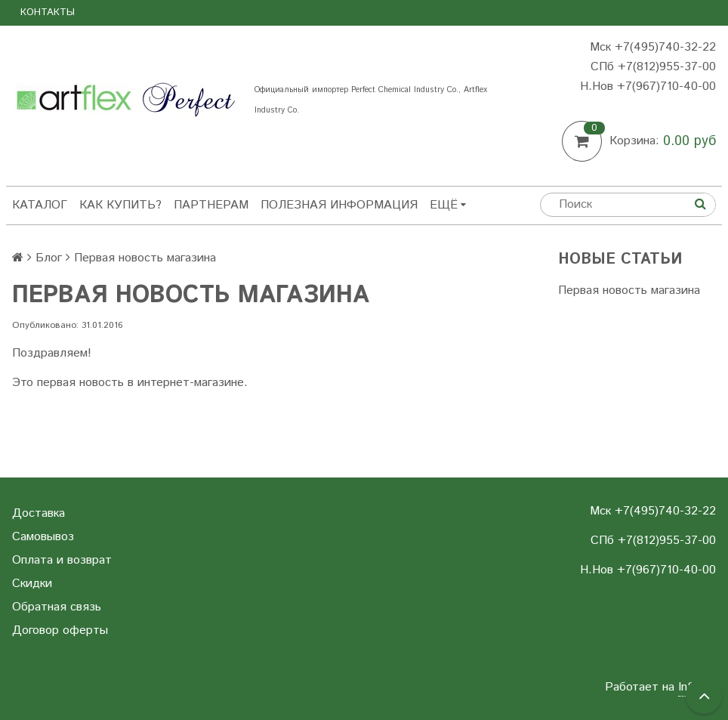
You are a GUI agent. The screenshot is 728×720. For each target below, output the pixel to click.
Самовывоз (43, 537)
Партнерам (211, 205)
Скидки (32, 584)
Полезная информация (339, 205)
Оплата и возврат (62, 560)
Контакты (48, 12)
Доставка (39, 513)
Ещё (448, 205)
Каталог (40, 205)
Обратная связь (57, 607)
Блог (49, 258)
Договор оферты (60, 630)
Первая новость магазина (629, 290)
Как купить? (120, 205)
